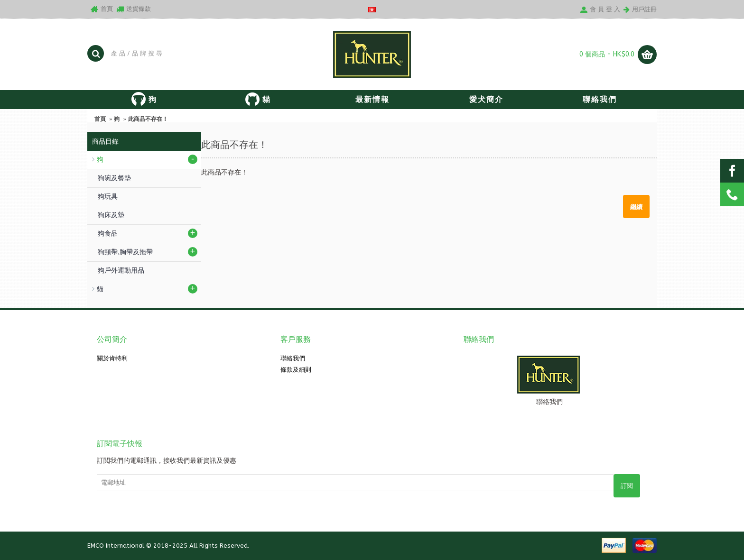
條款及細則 (296, 370)
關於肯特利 (112, 358)
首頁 (100, 119)
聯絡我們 (293, 358)
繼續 (636, 206)
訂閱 (627, 486)
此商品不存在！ (148, 119)
